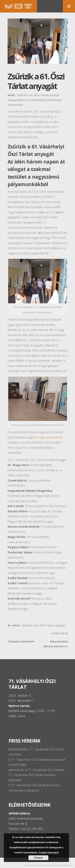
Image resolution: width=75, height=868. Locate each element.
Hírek (11, 95)
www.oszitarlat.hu (50, 437)
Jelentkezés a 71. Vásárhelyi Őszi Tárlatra (36, 770)
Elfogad (38, 858)
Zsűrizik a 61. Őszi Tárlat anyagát (36, 81)
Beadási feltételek (22, 642)
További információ (49, 852)
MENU (69, 6)
